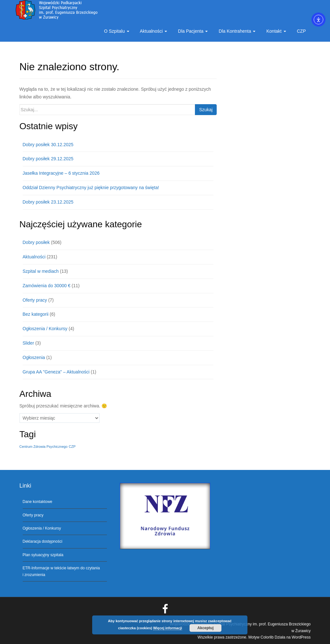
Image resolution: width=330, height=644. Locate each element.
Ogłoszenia (34, 357)
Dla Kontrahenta (236, 31)
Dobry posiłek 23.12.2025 (48, 202)
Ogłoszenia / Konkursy (45, 329)
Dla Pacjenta (192, 31)
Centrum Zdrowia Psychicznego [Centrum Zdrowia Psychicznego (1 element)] (44, 447)
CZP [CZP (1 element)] (72, 447)
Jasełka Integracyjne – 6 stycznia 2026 (61, 173)
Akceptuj (206, 628)
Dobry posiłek (36, 242)
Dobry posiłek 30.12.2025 (48, 145)
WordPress (301, 637)
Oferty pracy (35, 300)
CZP (301, 31)
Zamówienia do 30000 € (47, 286)
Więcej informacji (168, 628)
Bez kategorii (36, 314)
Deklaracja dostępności (43, 541)
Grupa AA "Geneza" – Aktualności (56, 372)
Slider (28, 343)
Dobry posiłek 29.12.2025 (48, 159)
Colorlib (267, 637)
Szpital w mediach (41, 271)
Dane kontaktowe (38, 502)
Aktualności (153, 31)
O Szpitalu (116, 31)
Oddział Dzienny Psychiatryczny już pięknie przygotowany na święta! (91, 188)
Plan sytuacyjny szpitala (43, 555)
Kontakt (275, 31)
